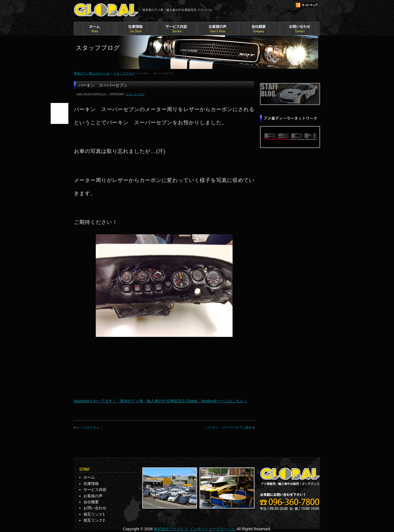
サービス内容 (176, 29)
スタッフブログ (124, 73)
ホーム (94, 29)
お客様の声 (218, 29)
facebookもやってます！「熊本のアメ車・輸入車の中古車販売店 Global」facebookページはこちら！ (161, 401)
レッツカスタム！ (90, 427)
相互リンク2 (94, 520)
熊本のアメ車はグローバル (106, 10)
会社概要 (259, 29)
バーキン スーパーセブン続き (229, 427)
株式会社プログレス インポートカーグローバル (195, 529)
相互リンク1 (94, 514)
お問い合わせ (300, 29)
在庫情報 (135, 29)
